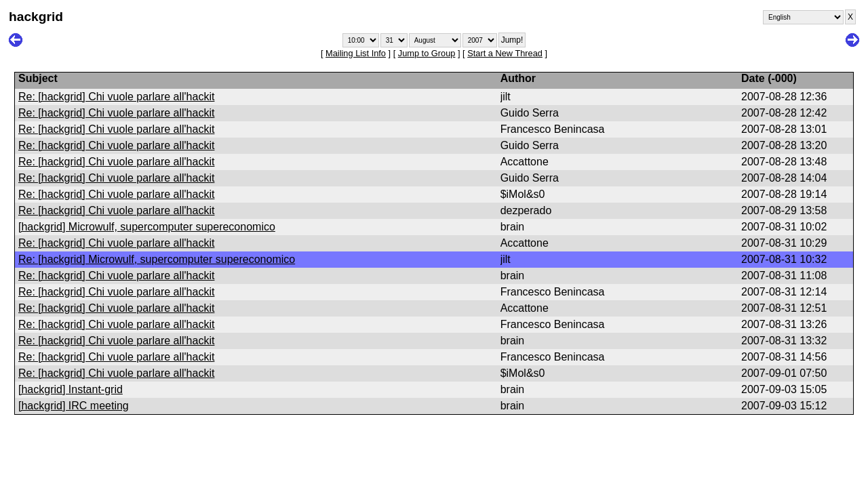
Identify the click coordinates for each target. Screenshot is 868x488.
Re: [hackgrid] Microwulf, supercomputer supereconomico (157, 259)
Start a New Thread (505, 53)
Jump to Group (427, 53)
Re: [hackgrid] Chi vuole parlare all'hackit (116, 97)
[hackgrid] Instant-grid (71, 389)
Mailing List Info (356, 53)
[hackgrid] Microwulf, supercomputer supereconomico (147, 227)
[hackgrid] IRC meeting (74, 406)
